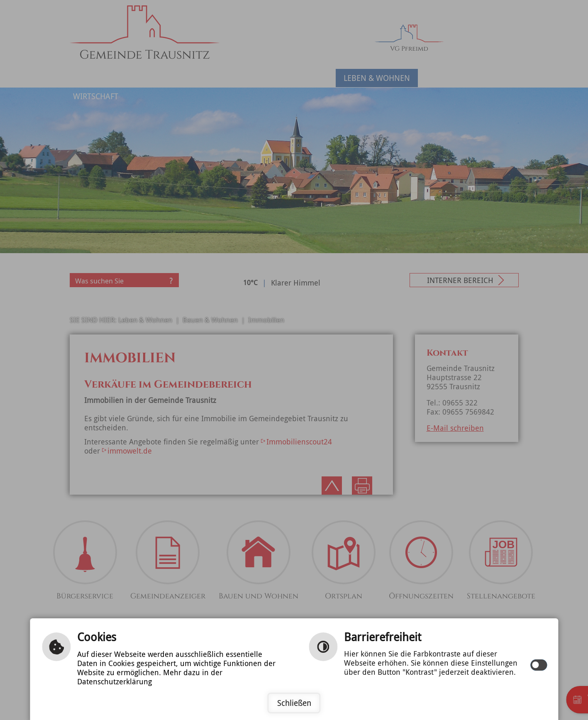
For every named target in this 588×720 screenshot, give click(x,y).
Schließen (294, 703)
